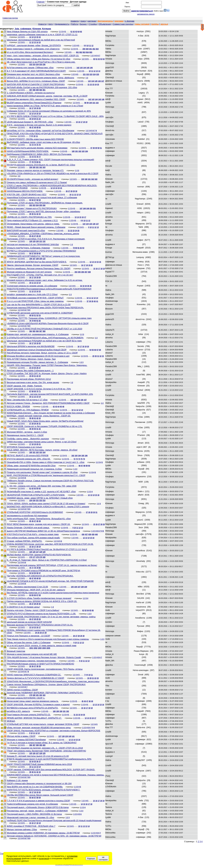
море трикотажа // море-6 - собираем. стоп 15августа (33, 49)
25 (98, 84)
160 (34, 167)
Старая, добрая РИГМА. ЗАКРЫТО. (25, 541)
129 (34, 241)
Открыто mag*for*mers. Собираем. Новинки (28, 248)
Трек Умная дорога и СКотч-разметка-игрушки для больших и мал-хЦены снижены (48, 639)
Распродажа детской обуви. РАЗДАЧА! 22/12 (29, 379)
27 (69, 191)
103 (41, 452)
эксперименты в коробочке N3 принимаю (27, 516)
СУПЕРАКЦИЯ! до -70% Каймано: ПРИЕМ (28, 410)
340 (86, 179)
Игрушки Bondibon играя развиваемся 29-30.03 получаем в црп (38, 356)
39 (30, 214)
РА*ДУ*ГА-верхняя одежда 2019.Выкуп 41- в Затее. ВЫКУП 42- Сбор (41, 165)
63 (76, 32)
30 (76, 191)
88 (84, 466)
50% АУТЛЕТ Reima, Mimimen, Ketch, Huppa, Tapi (31, 359)
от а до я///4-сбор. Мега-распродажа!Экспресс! (30, 52)
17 (33, 108)
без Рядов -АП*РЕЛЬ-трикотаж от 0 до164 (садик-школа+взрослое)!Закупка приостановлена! (53, 593)
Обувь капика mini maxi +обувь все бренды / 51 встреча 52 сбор (39, 59)
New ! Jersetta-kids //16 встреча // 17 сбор (27, 400)
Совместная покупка (10, 18)
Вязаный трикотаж (16, 651)
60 (94, 59)
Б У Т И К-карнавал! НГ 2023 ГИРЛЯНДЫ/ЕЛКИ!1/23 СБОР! (36, 71)
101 (94, 103)
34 (86, 286)
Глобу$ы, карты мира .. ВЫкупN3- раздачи (28, 439)
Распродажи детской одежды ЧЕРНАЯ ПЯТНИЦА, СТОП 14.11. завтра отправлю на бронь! (52, 565)
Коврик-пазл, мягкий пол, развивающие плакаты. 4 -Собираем (38, 334)
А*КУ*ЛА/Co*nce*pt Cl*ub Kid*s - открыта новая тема (33, 534)
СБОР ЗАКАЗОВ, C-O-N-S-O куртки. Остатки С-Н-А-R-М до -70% (39, 389)
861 (78, 52)
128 (31, 241)
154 (75, 400)
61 (71, 32)
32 (81, 286)
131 (41, 241)
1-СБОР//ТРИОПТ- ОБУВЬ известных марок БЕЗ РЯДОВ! (35, 139)
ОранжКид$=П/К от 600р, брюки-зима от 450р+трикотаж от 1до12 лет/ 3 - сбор (46, 462)
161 (37, 167)
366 (37, 331)
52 (37, 315)
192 (73, 456)
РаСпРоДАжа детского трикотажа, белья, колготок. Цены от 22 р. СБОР (42, 353)
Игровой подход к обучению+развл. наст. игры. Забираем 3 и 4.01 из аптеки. (45, 280)
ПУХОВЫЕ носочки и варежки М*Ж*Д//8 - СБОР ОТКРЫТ (35, 298)
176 (31, 557)
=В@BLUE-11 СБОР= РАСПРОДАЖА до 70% (29, 217)
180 (73, 151)
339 (83, 179)
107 (34, 259)
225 (98, 74)
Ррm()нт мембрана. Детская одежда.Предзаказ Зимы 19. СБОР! (39, 268)
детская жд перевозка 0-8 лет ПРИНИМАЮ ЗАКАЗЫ (33, 244)
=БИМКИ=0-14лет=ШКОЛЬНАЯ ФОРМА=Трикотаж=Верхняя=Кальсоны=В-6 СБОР (48, 323)
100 (90, 103)
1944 (44, 648)
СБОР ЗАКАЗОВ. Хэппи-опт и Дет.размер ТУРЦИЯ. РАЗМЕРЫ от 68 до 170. (45, 426)
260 (87, 49)
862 (81, 52)
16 (40, 37)
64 (79, 32)
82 (81, 248)
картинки (92, 21)
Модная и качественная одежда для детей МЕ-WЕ (32, 654)
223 (91, 74)
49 (37, 127)
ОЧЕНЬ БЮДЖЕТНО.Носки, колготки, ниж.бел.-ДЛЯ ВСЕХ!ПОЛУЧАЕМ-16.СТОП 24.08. (50, 544)
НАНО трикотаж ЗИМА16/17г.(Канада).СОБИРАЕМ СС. (34, 675)
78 (33, 162)
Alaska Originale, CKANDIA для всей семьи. (28, 528)
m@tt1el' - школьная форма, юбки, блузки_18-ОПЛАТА (34, 45)
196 (86, 456)
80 (37, 162)
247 (81, 208)
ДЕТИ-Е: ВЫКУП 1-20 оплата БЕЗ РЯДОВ (28, 455)
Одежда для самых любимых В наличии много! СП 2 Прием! (37, 182)
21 (89, 84)
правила (75, 21)
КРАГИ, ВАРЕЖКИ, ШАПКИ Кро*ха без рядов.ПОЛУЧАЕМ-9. (37, 262)
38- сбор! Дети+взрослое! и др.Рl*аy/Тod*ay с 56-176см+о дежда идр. (41, 62)
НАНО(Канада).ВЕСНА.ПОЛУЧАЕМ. (25, 191)
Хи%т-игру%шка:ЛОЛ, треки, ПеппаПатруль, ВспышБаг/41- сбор (39, 519)
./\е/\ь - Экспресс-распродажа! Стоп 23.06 (27, 587)
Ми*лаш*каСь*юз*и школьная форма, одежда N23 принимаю (37, 148)
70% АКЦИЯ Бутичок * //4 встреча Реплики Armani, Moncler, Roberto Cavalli (44, 657)
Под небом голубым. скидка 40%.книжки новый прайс (33, 538)
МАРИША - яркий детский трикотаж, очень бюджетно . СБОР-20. (39, 416)
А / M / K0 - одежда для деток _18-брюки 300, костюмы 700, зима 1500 (42, 486)
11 (30, 42)
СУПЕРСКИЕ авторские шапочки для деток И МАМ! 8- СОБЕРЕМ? (40, 313)
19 (37, 108)
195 (83, 456)
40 (33, 214)
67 (98, 350)
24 (96, 84)
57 (35, 200)
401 (44, 90)
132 (44, 241)
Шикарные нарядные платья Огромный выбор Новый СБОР (37, 350)
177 (34, 557)
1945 (48, 648)
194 (79, 456)
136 (94, 224)
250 (91, 208)
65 (81, 32)
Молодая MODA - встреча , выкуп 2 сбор (27, 432)
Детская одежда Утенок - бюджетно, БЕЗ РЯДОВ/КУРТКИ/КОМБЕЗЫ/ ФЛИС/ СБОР (48, 403)
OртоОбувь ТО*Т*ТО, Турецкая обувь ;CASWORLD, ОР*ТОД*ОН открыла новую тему (49, 318)
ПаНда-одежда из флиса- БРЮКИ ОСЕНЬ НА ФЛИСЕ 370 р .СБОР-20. (42, 601)
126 (34, 552)
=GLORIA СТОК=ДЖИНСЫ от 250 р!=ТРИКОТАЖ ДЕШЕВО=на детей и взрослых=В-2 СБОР (53, 173)
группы (155, 24)
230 (34, 500)
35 (88, 286)
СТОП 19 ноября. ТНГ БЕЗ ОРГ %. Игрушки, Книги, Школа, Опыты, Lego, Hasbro (47, 373)
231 (37, 500)
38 (90, 301)
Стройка (93, 24)
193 (76, 456)
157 (85, 400)
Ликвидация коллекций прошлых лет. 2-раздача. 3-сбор (34, 469)
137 (97, 224)
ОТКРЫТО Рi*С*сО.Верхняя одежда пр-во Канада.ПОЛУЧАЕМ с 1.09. (41, 614)
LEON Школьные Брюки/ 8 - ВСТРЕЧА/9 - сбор (30, 122)
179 (41, 557)
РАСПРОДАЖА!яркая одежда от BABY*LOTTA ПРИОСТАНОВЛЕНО (41, 664)
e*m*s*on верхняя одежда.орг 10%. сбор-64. (29, 459)
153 (72, 400)
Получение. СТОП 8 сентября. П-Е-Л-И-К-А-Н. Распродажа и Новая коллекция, (46, 239)
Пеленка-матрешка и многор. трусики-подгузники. (31, 661)
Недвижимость (62, 24)
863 (84, 52)
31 (98, 356)
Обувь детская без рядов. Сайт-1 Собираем (29, 642)
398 (34, 90)
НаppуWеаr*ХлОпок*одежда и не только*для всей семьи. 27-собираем (42, 197)
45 (61, 407)
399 (37, 90)
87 (82, 466)
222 (88, 74)
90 (89, 466)
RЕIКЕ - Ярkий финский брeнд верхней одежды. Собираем (36, 227)
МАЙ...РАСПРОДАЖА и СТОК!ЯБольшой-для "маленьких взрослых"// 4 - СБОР (46, 475)
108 (37, 259)
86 (80, 466)
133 (84, 224)
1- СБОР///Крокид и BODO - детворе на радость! (31, 93)
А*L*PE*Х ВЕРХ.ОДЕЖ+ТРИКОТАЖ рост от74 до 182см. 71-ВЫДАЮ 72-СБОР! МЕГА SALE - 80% (55, 116)
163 (44, 167)
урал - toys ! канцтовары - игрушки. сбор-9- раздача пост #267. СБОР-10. (43, 56)
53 (40, 315)
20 (40, 108)
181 (77, 151)
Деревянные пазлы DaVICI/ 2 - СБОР (25, 435)
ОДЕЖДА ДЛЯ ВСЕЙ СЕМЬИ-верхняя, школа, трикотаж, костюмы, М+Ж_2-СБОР (47, 96)
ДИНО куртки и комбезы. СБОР (22, 690)
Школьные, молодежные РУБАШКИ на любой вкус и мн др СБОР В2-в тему (44, 341)
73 (33, 145)
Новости (42, 24)
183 (83, 151)
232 (31, 64)
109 (41, 259)
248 (84, 208)
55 (30, 200)
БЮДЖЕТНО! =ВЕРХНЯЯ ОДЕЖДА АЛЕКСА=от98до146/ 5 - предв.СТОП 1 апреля (48, 507)
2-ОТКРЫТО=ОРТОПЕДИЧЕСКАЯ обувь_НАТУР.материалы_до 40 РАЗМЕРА (45, 338)
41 (35, 214)
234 (37, 64)
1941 (31, 648)
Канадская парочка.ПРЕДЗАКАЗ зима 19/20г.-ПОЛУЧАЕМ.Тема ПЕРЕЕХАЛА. (45, 308)
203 (34, 205)
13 (33, 37)
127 (37, 552)
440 (96, 534)
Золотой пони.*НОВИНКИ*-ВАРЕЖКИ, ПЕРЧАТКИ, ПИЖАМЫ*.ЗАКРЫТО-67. (45, 693)
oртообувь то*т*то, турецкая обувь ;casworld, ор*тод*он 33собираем (41, 131)
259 (84, 49)
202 (31, 205)
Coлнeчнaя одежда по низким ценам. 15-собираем (32, 286)
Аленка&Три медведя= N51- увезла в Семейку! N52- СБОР (36, 99)
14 (35, 37)
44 (58, 407)
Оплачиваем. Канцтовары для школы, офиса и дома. (33, 224)
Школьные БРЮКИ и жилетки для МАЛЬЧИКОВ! (31, 346)
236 (44, 64)
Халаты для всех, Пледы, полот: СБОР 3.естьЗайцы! (33, 610)
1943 (40, 648)
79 (35, 162)
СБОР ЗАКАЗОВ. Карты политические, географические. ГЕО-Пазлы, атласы (45, 669)
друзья (164, 24)
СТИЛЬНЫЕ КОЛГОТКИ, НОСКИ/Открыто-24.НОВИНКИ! (35, 512)
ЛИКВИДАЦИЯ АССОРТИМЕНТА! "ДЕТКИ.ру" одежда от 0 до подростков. (44, 256)
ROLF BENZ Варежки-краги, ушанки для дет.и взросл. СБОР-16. (39, 524)
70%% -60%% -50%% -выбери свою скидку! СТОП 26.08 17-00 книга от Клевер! (46, 504)
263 (97, 49)
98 (85, 103)
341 (89, 179)
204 (37, 205)
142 (78, 68)
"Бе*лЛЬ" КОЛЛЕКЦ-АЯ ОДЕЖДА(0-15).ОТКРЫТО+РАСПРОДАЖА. (40, 576)
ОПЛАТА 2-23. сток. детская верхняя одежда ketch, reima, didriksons (41, 78)
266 (83, 272)
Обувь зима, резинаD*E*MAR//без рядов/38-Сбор (31, 466)
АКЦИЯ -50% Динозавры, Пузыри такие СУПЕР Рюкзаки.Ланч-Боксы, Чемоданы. (47, 365)
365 (34, 331)
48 (35, 127)
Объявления (105, 24)
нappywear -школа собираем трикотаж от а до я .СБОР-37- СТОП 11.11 (42, 35)
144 (85, 68)
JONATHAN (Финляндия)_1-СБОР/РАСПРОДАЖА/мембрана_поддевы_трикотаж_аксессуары (53, 681)
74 (35, 145)
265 (79, 272)
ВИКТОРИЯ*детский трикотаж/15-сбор (26, 230)
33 (83, 286)
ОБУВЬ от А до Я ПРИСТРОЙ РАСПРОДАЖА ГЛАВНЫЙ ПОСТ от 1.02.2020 (45, 329)
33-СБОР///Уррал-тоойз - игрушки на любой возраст (33, 179)
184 (86, 151)
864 (87, 52)
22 (91, 84)
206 (44, 205)
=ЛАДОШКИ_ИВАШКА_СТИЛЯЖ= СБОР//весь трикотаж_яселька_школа (43, 234)
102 (97, 103)
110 (44, 259)
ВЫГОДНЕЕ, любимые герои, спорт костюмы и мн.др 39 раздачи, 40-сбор (43, 142)
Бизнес (83, 24)
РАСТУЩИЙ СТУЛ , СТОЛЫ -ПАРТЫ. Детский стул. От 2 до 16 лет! (40, 275)
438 (90, 534)
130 (37, 241)
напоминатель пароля (146, 14)
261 (90, 49)
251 (94, 208)
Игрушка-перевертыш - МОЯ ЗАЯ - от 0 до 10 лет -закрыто (36, 590)
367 (41, 331)
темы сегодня (142, 24)
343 (96, 179)
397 (31, 90)
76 (40, 145)
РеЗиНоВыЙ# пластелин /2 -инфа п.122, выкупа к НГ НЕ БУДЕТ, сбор (41, 492)
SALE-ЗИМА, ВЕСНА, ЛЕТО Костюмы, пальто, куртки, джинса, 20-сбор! (42, 450)
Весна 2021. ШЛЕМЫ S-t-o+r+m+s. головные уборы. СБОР (36, 81)
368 (44, 331)
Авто (51, 24)
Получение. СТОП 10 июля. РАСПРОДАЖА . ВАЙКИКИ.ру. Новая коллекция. (45, 203)
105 (72, 587)
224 (94, 74)
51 (101, 148)
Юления (37, 29)
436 (83, 534)
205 (41, 205)
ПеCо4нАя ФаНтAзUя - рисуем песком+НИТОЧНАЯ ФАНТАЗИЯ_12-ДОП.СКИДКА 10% (50, 394)
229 (31, 500)
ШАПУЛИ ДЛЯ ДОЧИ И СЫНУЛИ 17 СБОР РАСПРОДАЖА (36, 84)
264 (76, 272)
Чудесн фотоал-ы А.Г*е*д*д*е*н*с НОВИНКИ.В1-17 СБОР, (36, 678)
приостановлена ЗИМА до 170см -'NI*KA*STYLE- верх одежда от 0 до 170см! (45, 106)
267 (86, 272)
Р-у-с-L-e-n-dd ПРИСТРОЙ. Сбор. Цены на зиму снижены (35, 301)
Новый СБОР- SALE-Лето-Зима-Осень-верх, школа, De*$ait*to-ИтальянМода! (45, 421)
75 (37, 145)
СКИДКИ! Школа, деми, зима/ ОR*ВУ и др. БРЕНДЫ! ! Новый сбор (40, 498)
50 (40, 127)
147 (103, 81)
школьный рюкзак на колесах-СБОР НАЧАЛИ (29, 622)
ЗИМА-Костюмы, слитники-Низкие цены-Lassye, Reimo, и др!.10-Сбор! (42, 442)
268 (89, 272)
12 (30, 37)
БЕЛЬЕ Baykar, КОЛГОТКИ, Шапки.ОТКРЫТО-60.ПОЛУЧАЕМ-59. (39, 555)
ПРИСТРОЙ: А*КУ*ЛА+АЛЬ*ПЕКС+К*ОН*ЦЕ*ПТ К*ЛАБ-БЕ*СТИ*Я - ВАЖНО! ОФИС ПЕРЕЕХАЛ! (55, 134)
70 (37, 391)
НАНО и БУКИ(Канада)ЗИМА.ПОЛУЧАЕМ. (28, 151)
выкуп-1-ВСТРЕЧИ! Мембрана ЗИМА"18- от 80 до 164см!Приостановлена (43, 531)
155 (79, 400)
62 (74, 32)
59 (40, 200)
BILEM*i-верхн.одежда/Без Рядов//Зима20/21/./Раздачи (34, 103)
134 (87, 224)
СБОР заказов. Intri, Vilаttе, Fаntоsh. (25, 386)
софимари (26, 29)
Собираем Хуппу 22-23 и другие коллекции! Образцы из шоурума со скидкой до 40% (49, 111)
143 (81, 68)
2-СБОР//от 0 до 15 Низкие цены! (23, 607)
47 (33, 127)
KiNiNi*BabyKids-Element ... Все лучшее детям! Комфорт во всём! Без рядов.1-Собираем (51, 413)
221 (84, 74)
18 (35, 108)
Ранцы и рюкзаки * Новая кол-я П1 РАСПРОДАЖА (32, 208)
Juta (17, 29)
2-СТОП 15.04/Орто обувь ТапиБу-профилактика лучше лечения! (39, 598)
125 (31, 552)
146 (91, 68)
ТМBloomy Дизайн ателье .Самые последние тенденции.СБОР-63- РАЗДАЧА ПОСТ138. (50, 481)
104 (44, 452)
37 (88, 301)
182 (80, 151)
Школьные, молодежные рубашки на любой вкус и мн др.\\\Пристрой (41, 40)
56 (33, 200)
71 (40, 391)
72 (30, 145)
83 (83, 248)
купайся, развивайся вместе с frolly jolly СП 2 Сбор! (32, 294)
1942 (35, 648)
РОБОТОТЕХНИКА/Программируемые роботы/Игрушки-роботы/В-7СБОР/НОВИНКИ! (49, 289)
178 (37, 557)
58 (37, 200)
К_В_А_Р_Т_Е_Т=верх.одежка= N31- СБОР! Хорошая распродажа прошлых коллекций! (50, 160)
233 (34, 64)
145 (88, 68)
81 (40, 162)
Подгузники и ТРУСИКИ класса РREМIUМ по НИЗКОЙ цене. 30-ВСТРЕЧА (43, 571)
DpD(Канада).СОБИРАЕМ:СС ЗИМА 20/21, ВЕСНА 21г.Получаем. (39, 154)
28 (71, 191)
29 (74, 191)
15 (37, 37)
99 (88, 103)
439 (93, 534)
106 (31, 259)
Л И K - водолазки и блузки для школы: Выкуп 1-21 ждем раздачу (39, 125)
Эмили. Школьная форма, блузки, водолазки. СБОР (33, 265)
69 (35, 391)
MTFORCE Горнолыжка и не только (25, 447)
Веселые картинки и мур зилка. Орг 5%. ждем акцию (33, 382)
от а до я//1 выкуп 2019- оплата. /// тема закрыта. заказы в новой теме (42, 646)
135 (91, 224)
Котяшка (47, 29)
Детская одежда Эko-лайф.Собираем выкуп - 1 (30, 371)
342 (93, 179)
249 (88, 208)
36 (90, 286)
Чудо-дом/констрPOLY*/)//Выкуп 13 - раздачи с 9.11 (32, 220)
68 (100, 350)
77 (40, 157)
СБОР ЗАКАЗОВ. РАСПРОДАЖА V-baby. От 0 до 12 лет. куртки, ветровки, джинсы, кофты (51, 617)
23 (93, 84)
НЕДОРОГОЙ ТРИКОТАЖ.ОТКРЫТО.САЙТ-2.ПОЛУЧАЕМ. (36, 495)
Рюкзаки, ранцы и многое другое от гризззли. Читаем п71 (35, 170)
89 (87, 466)
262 (94, 49)
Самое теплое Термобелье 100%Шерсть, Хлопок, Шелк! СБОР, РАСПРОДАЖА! (46, 684)
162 (41, 167)
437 (86, 534)
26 (67, 191)
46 (30, 127)
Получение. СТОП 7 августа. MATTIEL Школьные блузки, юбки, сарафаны (43, 211)
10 (88, 46)
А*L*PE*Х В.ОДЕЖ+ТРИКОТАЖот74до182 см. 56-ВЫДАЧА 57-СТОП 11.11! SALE (47, 549)
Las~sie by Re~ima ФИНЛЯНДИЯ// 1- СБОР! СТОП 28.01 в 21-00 (39, 305)
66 (95, 350)
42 (37, 214)
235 (41, 64)
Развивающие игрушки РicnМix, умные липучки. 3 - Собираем (37, 362)
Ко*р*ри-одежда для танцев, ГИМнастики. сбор (30, 68)
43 (40, 214)
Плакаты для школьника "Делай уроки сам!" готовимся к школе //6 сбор (42, 472)
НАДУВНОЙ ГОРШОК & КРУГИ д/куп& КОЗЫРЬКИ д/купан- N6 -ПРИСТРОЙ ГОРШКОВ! (50, 581)
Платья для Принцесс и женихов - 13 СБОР (29, 636)
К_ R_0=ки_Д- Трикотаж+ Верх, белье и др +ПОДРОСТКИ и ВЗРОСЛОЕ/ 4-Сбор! (47, 560)
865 (91, 52)
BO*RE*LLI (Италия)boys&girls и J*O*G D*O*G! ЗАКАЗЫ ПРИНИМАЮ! (41, 251)
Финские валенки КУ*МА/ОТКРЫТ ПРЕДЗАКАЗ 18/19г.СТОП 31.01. (40, 625)
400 (41, 90)
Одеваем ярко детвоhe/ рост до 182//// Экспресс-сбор (33, 74)
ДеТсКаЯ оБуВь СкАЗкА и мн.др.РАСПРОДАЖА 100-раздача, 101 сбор (42, 87)
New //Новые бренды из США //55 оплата (27, 31)
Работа (74, 24)
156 (82, 400)
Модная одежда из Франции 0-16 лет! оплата (29, 272)
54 (33, 573)
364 (31, 331)
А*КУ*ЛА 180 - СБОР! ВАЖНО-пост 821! (27, 194)
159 (31, 167)
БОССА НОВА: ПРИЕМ (18, 406)
